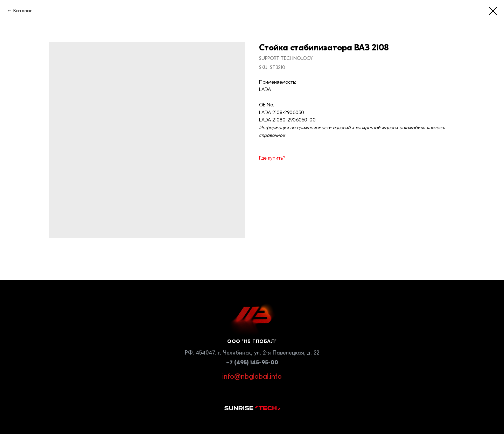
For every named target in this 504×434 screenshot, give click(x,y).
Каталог (23, 11)
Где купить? (272, 158)
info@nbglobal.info (252, 376)
